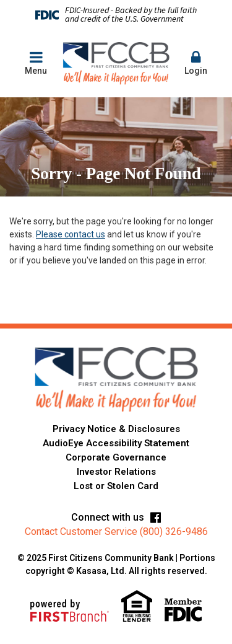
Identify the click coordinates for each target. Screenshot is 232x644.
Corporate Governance (116, 457)
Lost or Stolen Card (116, 486)
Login (196, 63)
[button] (196, 64)
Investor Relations (116, 472)
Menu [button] (36, 63)
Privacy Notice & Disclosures (116, 429)
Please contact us (71, 234)
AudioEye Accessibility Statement (116, 443)
